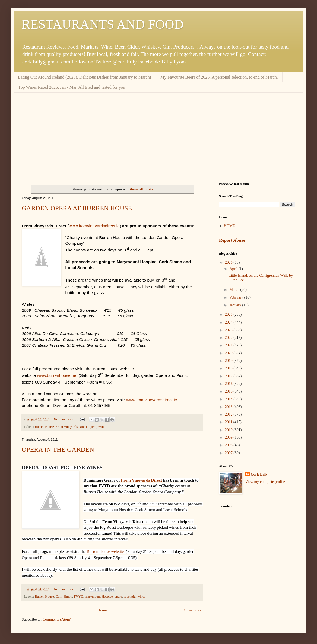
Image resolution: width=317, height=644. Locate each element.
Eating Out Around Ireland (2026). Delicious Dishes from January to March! (85, 77)
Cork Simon (64, 597)
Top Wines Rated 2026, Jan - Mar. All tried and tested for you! (72, 87)
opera (93, 427)
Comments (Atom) (57, 619)
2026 (229, 262)
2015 (229, 391)
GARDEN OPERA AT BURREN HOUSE (77, 208)
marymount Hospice (99, 597)
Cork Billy (259, 474)
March (235, 290)
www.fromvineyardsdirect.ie (94, 226)
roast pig (130, 597)
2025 (229, 315)
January (236, 305)
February (237, 297)
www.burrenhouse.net (57, 375)
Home (102, 610)
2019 (229, 361)
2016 (229, 384)
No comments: (64, 419)
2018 (229, 368)
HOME (229, 226)
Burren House (44, 427)
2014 (229, 399)
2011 (229, 422)
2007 (229, 453)
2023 (229, 330)
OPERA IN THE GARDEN (58, 449)
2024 (229, 322)
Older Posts (193, 610)
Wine (102, 427)
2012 (229, 414)
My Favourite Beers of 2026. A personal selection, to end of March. (219, 77)
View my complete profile (265, 482)
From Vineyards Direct (71, 427)
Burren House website (105, 551)
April (234, 269)
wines (141, 597)
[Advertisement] (158, 133)
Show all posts (141, 189)
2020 (229, 353)
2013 (229, 407)
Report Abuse (232, 240)
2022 (229, 338)
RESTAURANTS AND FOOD (103, 24)
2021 (229, 345)
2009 (229, 437)
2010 (229, 430)
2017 (229, 376)
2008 (229, 445)
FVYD (78, 597)
